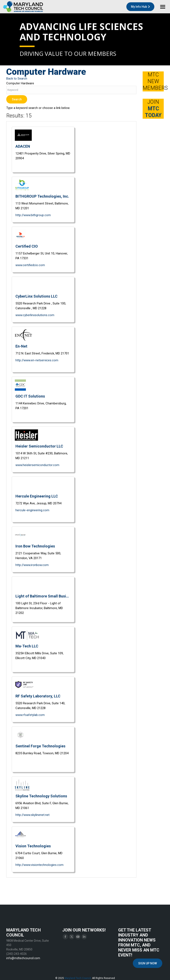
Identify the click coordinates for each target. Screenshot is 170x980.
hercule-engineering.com (32, 510)
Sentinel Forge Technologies (40, 746)
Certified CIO (27, 246)
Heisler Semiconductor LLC (39, 446)
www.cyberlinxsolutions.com (35, 315)
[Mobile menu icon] (163, 7)
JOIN (153, 109)
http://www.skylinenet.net (32, 815)
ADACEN (23, 146)
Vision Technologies (33, 846)
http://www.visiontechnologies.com (39, 865)
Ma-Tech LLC (27, 646)
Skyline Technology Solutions (41, 796)
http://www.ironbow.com (32, 565)
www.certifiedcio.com (30, 265)
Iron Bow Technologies (35, 546)
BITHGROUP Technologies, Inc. (42, 196)
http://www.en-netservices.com (37, 360)
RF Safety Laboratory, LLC (38, 696)
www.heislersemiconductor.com (37, 465)
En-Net (21, 346)
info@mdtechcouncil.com (23, 958)
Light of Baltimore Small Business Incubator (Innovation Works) (43, 596)
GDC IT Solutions (30, 396)
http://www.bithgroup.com (33, 215)
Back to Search (17, 79)
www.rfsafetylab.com (30, 715)
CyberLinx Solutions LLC (36, 296)
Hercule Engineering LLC (37, 496)
